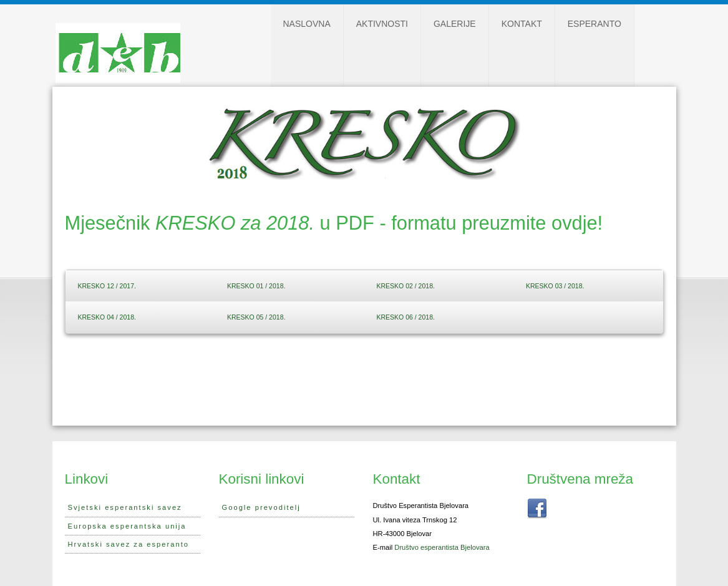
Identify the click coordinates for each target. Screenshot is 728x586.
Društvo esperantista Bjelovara (442, 547)
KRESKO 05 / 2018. (256, 317)
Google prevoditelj (261, 507)
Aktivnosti (382, 24)
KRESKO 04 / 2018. (107, 317)
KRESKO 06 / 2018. (406, 317)
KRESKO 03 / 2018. (555, 286)
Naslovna (307, 24)
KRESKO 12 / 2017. (107, 286)
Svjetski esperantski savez (125, 507)
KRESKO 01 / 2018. (256, 286)
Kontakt (522, 24)
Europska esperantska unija (127, 526)
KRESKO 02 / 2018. (406, 286)
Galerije (455, 24)
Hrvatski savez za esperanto (129, 544)
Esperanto (595, 24)
